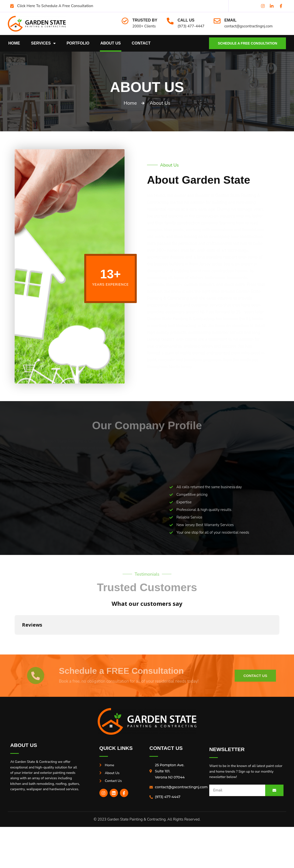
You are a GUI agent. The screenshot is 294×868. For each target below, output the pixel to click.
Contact (141, 43)
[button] (15, 640)
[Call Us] (170, 21)
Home (14, 43)
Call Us (186, 20)
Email (231, 20)
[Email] (217, 21)
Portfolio (78, 43)
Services (43, 43)
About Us (111, 43)
